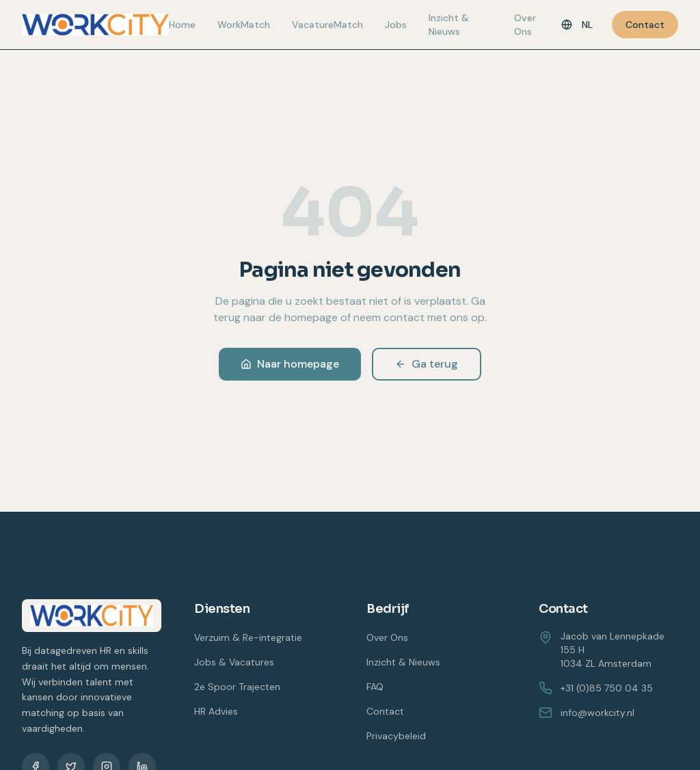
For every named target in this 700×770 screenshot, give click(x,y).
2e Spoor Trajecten (237, 687)
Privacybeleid (396, 736)
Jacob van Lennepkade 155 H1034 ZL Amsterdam (612, 650)
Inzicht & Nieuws (449, 25)
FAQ (375, 687)
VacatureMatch (327, 25)
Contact (645, 25)
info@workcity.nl (587, 713)
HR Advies (216, 711)
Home (182, 25)
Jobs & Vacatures (234, 662)
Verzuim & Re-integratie (248, 637)
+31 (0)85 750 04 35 (596, 688)
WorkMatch (244, 25)
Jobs (396, 25)
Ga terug (427, 364)
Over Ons (525, 25)
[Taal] (577, 25)
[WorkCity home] (95, 25)
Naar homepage (290, 364)
